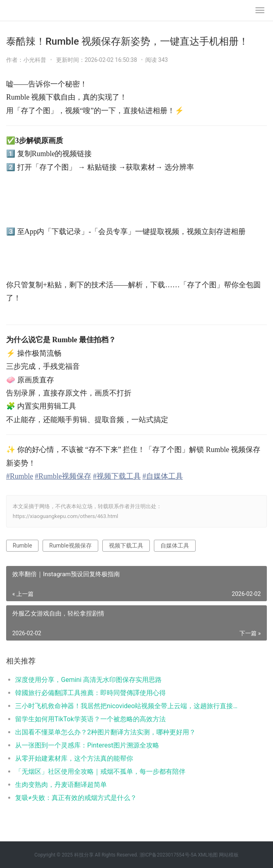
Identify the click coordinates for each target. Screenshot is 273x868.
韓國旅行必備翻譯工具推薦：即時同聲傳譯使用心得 (90, 693)
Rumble (22, 545)
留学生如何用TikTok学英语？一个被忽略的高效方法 (90, 719)
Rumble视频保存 (70, 545)
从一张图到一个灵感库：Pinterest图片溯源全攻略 (87, 745)
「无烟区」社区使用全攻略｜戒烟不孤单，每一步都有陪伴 (100, 771)
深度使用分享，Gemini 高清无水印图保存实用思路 (88, 680)
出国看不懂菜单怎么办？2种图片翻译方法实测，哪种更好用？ (105, 732)
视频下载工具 (126, 545)
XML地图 (208, 855)
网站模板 (229, 855)
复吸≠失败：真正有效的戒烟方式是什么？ (76, 798)
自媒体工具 (175, 545)
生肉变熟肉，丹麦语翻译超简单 (61, 785)
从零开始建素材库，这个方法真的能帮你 (74, 758)
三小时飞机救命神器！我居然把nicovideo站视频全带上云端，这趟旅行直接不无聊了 (129, 706)
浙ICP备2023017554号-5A (168, 855)
